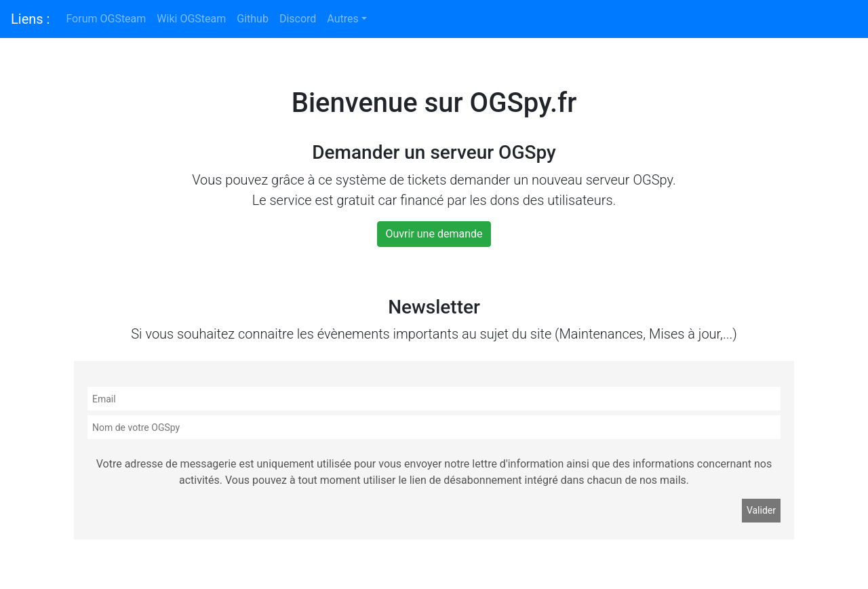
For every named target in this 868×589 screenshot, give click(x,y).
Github (253, 19)
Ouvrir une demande (434, 234)
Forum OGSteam (106, 19)
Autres (342, 19)
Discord (298, 19)
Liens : (30, 19)
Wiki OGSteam (191, 19)
